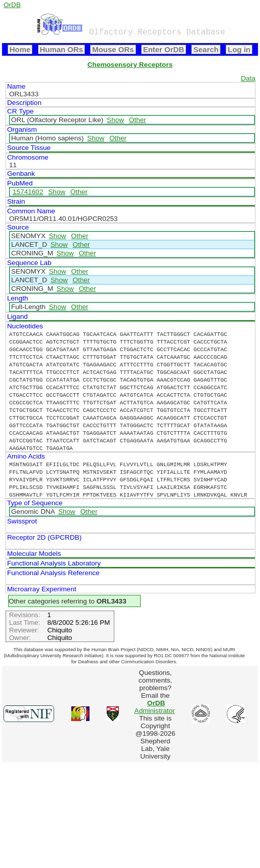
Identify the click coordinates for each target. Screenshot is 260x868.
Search (206, 49)
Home (20, 49)
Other (138, 120)
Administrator (155, 707)
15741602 (28, 192)
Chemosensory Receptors (130, 65)
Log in (239, 49)
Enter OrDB (164, 49)
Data (248, 78)
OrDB (12, 5)
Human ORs (62, 49)
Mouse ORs (113, 49)
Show (115, 120)
